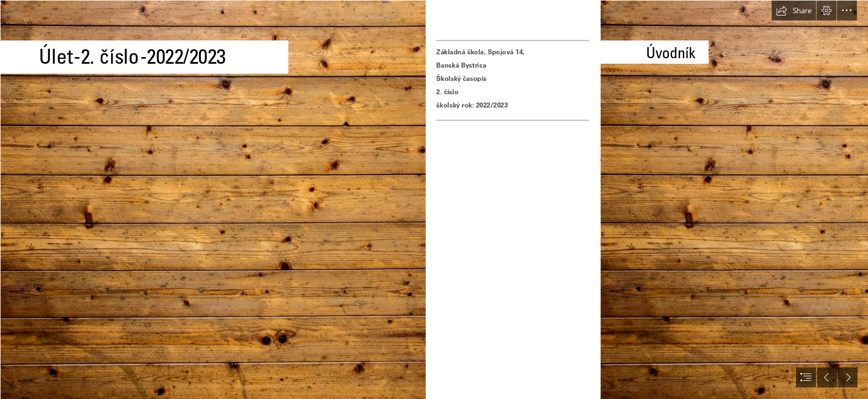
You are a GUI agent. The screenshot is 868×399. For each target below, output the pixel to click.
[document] (434, 199)
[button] (794, 11)
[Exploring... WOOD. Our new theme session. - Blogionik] (213, 199)
